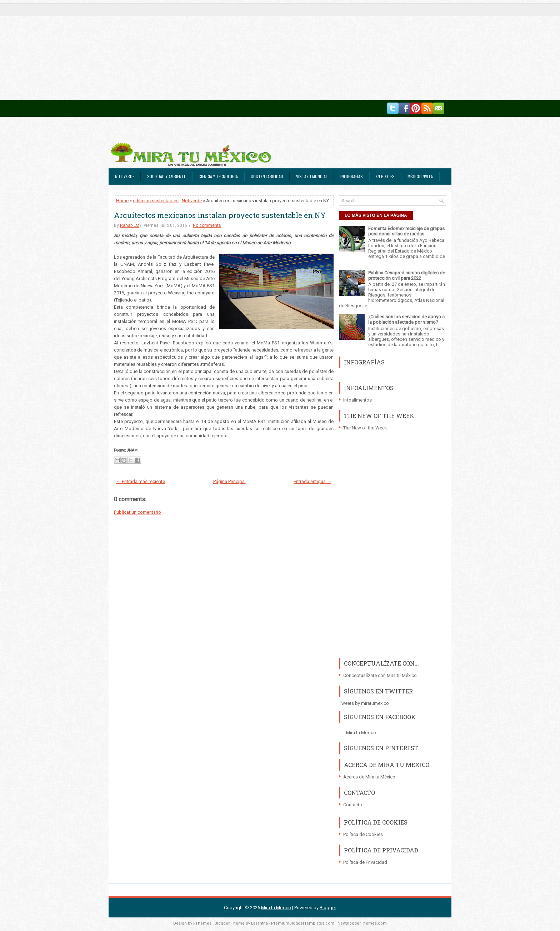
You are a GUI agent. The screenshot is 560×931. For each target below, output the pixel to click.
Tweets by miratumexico (364, 703)
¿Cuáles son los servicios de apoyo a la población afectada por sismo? (406, 319)
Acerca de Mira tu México (369, 777)
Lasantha (259, 923)
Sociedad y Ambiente (166, 176)
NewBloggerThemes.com (362, 923)
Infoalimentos (357, 400)
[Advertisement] (214, 50)
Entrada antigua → (312, 481)
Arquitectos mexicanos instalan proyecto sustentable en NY (220, 215)
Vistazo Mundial (312, 176)
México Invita (420, 176)
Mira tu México (361, 733)
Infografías (352, 176)
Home (122, 201)
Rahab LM (130, 225)
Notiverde (125, 176)
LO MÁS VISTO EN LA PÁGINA (376, 215)
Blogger (328, 908)
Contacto (353, 805)
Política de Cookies (363, 834)
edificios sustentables (156, 201)
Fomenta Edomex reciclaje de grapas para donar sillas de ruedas (406, 231)
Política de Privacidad (365, 862)
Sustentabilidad (267, 176)
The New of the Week (365, 428)
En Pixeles (385, 176)
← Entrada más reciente (141, 481)
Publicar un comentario (137, 512)
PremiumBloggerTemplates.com (303, 923)
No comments (207, 225)
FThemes (202, 923)
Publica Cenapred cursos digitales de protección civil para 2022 (407, 275)
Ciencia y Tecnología (218, 176)
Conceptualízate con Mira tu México (380, 675)
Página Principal (229, 481)
